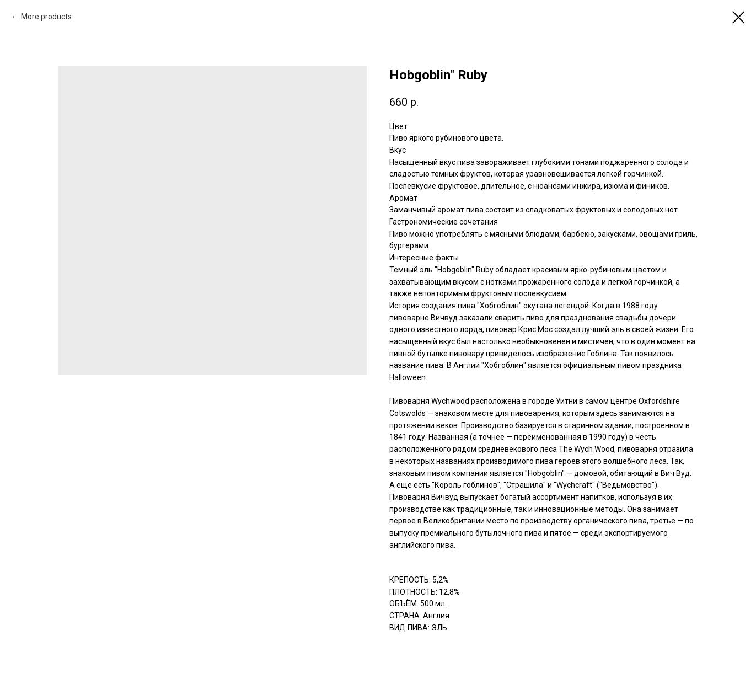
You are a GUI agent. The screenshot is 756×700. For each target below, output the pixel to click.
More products (46, 17)
